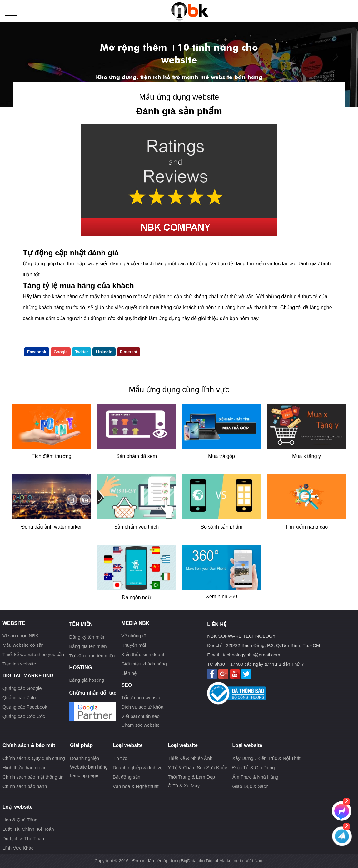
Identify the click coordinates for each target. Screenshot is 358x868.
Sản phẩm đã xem (137, 456)
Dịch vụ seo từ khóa (142, 707)
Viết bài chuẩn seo (140, 716)
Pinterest (129, 352)
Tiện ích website (19, 664)
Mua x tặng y (306, 456)
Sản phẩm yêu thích (137, 527)
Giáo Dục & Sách (251, 786)
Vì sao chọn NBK (20, 636)
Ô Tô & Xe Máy (184, 786)
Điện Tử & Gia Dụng (254, 768)
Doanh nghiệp (85, 758)
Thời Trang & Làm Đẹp (191, 777)
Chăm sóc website (140, 725)
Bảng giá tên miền (88, 646)
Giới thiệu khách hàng (144, 664)
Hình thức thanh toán (25, 768)
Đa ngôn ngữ (137, 597)
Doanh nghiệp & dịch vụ (138, 768)
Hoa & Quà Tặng (20, 820)
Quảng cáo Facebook (25, 707)
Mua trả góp (221, 456)
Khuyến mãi (134, 645)
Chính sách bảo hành (25, 786)
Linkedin (104, 352)
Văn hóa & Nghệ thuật (136, 786)
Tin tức (120, 758)
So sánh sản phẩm (221, 527)
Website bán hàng (89, 767)
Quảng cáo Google (22, 688)
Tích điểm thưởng (51, 456)
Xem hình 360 (221, 597)
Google (61, 352)
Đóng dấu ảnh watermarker (52, 527)
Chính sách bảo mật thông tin (33, 777)
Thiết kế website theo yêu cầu (33, 654)
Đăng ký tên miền (87, 637)
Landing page (84, 775)
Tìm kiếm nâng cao (306, 527)
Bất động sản (127, 777)
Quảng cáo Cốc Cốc (24, 716)
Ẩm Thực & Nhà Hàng (255, 777)
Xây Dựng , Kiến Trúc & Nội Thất (266, 758)
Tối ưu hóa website (141, 697)
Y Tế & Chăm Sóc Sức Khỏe (198, 768)
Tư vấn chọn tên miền (92, 656)
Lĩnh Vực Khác (18, 848)
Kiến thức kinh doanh (143, 654)
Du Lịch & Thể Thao (23, 838)
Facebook (37, 352)
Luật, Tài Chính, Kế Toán (28, 829)
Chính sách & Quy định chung (34, 758)
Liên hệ (129, 673)
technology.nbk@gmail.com (251, 655)
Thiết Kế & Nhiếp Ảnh (190, 758)
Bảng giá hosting (86, 680)
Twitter (82, 352)
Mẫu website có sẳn (23, 645)
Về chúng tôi (134, 636)
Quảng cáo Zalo (19, 697)
